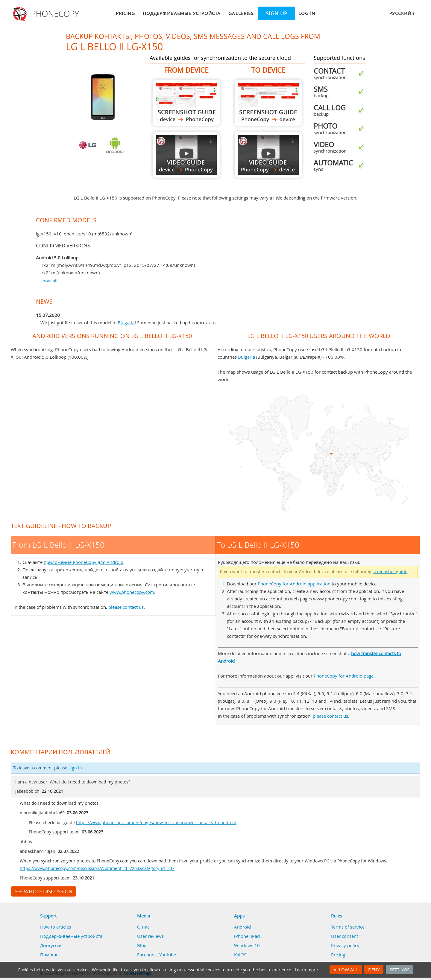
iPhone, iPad (247, 936)
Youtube (168, 955)
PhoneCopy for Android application (294, 584)
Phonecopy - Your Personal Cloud (46, 14)
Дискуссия (51, 945)
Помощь (49, 955)
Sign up (277, 13)
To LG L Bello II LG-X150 (268, 103)
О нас (143, 927)
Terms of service (348, 927)
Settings (400, 970)
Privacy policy (345, 945)
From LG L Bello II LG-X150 (186, 103)
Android (242, 927)
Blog (142, 945)
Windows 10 (247, 945)
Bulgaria (126, 322)
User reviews (150, 936)
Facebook (147, 955)
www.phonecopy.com (132, 592)
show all (49, 281)
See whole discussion (44, 891)
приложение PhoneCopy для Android (84, 562)
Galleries (241, 13)
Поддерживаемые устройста (182, 13)
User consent (345, 936)
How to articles (56, 927)
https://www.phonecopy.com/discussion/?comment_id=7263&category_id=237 (97, 868)
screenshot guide (390, 572)
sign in (75, 768)
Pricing (125, 13)
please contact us (126, 607)
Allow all (346, 970)
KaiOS (240, 955)
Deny (374, 970)
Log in (307, 13)
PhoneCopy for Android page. (344, 676)
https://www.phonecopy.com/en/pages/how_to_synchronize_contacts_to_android (156, 823)
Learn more (306, 970)
